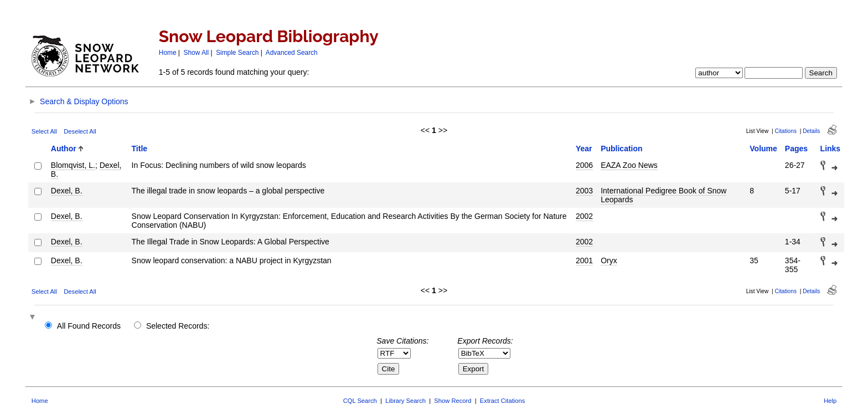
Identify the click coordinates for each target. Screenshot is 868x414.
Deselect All (80, 131)
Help (830, 401)
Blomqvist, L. (73, 165)
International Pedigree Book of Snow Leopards (663, 195)
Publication (621, 149)
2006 (584, 165)
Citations (786, 131)
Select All (44, 131)
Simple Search (237, 53)
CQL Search (360, 401)
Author (64, 149)
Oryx (609, 260)
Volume (763, 149)
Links (831, 149)
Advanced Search (292, 53)
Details (811, 131)
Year (584, 149)
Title (140, 149)
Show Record (453, 401)
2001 (584, 260)
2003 (584, 191)
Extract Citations (502, 401)
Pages (796, 149)
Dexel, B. (67, 191)
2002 (584, 216)
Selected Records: (178, 326)
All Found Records (89, 326)
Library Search (405, 401)
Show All (197, 53)
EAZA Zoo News (629, 165)
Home (168, 53)
